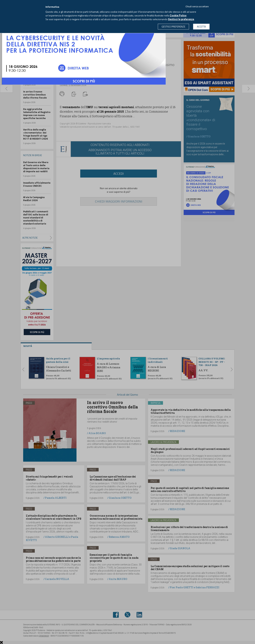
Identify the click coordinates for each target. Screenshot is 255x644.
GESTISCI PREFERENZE (173, 26)
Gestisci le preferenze (181, 19)
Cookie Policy (178, 16)
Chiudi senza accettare (197, 7)
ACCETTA (201, 26)
